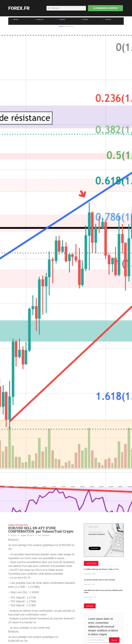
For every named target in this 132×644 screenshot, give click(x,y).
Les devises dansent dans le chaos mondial (99, 580)
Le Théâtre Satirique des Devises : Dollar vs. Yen (101, 569)
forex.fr (19, 8)
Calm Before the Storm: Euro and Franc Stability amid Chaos (103, 591)
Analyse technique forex (18, 525)
